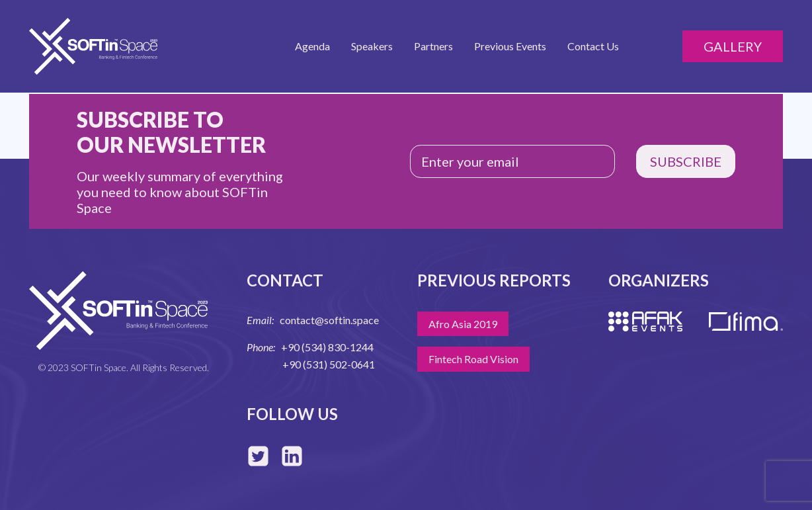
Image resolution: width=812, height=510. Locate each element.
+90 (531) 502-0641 (329, 364)
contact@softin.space (329, 320)
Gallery (733, 46)
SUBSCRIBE (686, 161)
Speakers (372, 46)
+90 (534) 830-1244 (327, 347)
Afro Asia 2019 (463, 324)
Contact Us (593, 46)
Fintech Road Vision (473, 359)
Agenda (312, 46)
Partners (433, 46)
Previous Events (510, 46)
